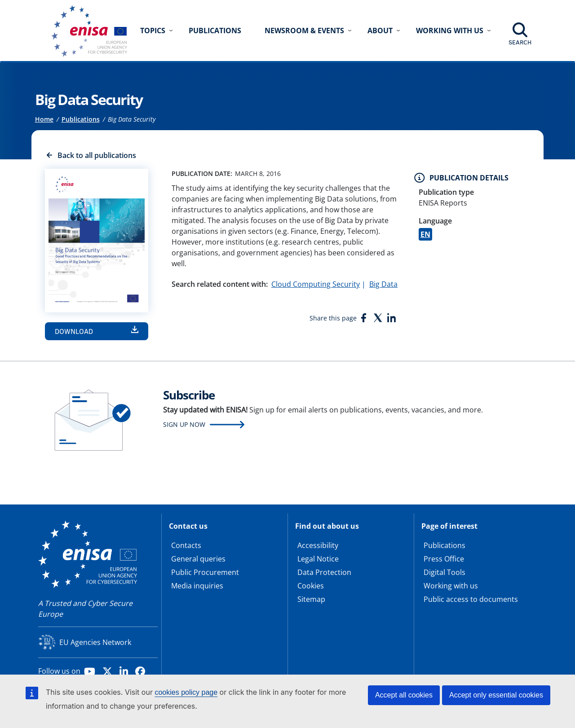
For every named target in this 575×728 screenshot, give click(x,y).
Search (520, 42)
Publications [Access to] (81, 119)
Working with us (451, 586)
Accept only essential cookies (496, 695)
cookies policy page (186, 692)
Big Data (383, 284)
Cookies (311, 586)
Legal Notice (318, 559)
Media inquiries (197, 586)
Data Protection (324, 572)
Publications (215, 31)
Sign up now (184, 424)
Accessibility (318, 545)
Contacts (186, 545)
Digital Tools (445, 572)
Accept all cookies (404, 695)
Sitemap (311, 599)
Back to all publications (97, 155)
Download (74, 331)
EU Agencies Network (95, 642)
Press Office (444, 559)
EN (425, 234)
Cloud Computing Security (316, 284)
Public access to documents (471, 599)
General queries (198, 559)
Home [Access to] (44, 119)
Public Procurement (205, 572)
